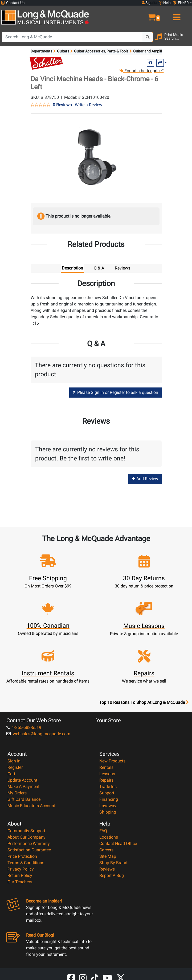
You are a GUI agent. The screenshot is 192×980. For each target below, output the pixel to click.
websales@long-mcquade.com (38, 734)
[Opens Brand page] (46, 64)
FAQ (103, 831)
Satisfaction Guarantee (29, 850)
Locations (109, 837)
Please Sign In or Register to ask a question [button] (115, 392)
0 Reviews (62, 105)
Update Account (22, 780)
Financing (109, 799)
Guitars (63, 51)
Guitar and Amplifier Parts (155, 51)
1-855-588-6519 (24, 727)
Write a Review (89, 105)
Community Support (26, 831)
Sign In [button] (149, 3)
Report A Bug (112, 875)
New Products (112, 761)
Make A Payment (23, 787)
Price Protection (22, 856)
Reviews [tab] (122, 268)
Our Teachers (20, 882)
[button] (144, 15)
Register (15, 767)
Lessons (107, 774)
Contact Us (13, 3)
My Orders (17, 793)
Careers (106, 850)
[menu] (176, 15)
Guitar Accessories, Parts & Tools (101, 51)
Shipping (108, 812)
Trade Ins (108, 787)
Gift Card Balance (24, 799)
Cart (11, 774)
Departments (41, 51)
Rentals (106, 767)
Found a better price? (141, 71)
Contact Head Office (118, 844)
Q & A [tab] (99, 268)
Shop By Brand (113, 863)
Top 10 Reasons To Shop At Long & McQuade (144, 703)
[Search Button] (148, 37)
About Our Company (26, 837)
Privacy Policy (21, 869)
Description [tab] (72, 268)
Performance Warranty (29, 844)
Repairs (106, 780)
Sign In (14, 761)
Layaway (108, 806)
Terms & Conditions (26, 863)
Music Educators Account (31, 806)
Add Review (145, 479)
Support (107, 793)
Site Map (108, 856)
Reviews (107, 869)
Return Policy (20, 875)
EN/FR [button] (181, 3)
